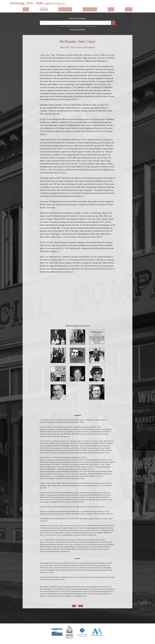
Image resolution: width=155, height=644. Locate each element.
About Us (26, 8)
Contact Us (129, 8)
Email (81, 607)
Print (74, 607)
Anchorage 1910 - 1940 (39, 3)
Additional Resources (90, 8)
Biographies (44, 8)
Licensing (111, 8)
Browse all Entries (78, 27)
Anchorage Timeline (65, 8)
